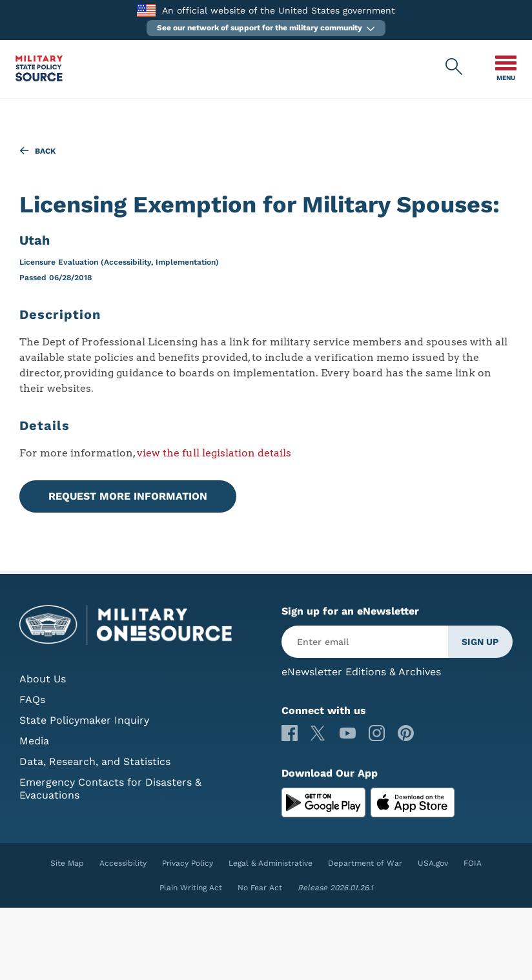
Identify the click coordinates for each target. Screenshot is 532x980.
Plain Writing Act (191, 888)
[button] (266, 28)
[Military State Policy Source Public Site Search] (455, 67)
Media (34, 741)
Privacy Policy (188, 863)
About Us (43, 679)
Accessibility (123, 863)
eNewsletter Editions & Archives (361, 672)
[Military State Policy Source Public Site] (39, 78)
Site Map (67, 863)
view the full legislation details (214, 453)
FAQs (32, 699)
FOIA (473, 863)
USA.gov (433, 863)
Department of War (365, 863)
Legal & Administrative (271, 863)
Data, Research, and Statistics (95, 761)
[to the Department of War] (146, 10)
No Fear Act (260, 888)
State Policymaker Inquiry (84, 720)
